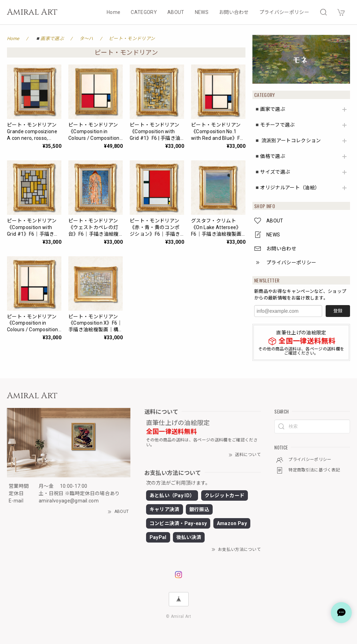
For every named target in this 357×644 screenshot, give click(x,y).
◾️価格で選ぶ (270, 156)
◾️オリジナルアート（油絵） (287, 188)
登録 (338, 311)
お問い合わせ (234, 12)
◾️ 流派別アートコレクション (287, 141)
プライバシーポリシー (284, 12)
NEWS (202, 12)
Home (113, 12)
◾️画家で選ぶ (270, 109)
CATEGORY (144, 12)
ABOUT (176, 12)
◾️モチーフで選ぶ (275, 125)
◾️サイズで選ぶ (272, 172)
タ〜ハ (86, 39)
